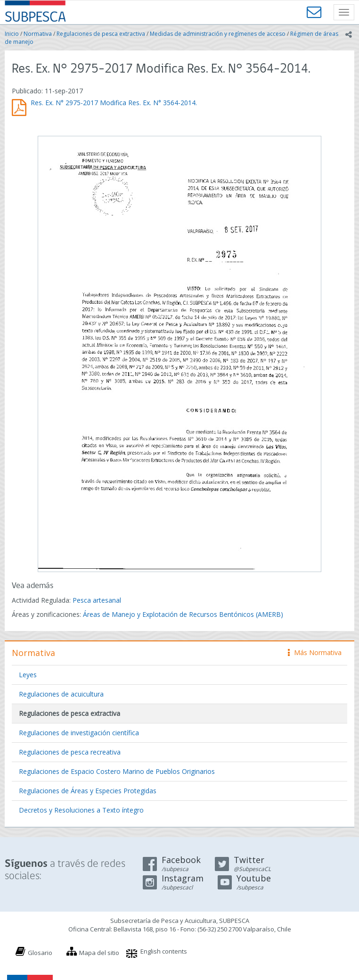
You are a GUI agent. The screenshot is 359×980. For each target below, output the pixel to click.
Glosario (40, 953)
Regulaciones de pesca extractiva (101, 34)
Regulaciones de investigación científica (79, 733)
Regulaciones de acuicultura (61, 694)
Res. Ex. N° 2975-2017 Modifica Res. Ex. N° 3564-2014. (114, 103)
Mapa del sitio (99, 953)
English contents (164, 951)
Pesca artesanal (97, 600)
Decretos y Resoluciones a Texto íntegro (81, 810)
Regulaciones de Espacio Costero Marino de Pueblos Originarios (117, 771)
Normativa (38, 34)
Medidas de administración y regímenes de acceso (218, 34)
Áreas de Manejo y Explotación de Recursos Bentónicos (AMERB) (183, 614)
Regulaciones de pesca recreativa (70, 752)
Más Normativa (315, 652)
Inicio (12, 34)
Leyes (28, 675)
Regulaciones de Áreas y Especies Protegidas (88, 791)
